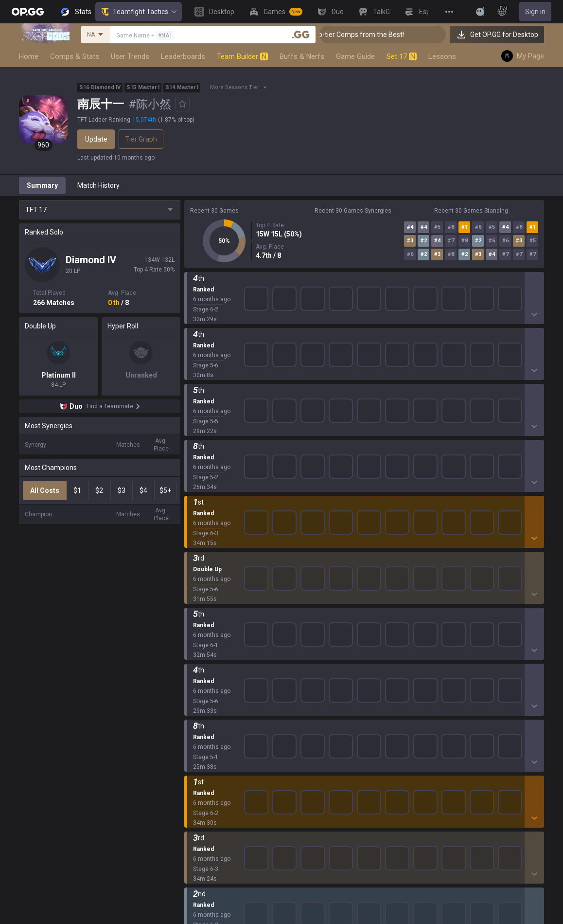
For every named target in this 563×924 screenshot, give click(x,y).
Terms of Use (449, 603)
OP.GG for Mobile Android (340, 592)
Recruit (525, 615)
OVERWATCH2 (207, 627)
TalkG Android (323, 685)
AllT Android (320, 615)
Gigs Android (321, 662)
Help (436, 615)
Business (528, 592)
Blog (113, 615)
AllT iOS (314, 627)
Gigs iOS (314, 673)
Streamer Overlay (211, 849)
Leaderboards (183, 56)
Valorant (197, 615)
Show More (364, 287)
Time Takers (203, 743)
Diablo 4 (196, 767)
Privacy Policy (452, 592)
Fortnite (196, 673)
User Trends (130, 56)
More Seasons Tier (235, 87)
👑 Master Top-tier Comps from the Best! (373, 35)
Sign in (535, 12)
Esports (196, 825)
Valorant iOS (321, 650)
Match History (98, 185)
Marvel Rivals (204, 662)
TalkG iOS (316, 697)
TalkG (193, 814)
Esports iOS (319, 720)
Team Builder (242, 56)
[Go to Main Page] (28, 12)
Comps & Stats (75, 56)
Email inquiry (448, 627)
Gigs (191, 837)
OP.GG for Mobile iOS (333, 603)
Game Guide (355, 56)
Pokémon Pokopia (212, 720)
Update (96, 139)
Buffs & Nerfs (302, 56)
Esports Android (326, 708)
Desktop (197, 779)
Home (29, 56)
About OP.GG (126, 592)
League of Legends (214, 592)
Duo (190, 802)
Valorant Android (327, 638)
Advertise (529, 603)
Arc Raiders (202, 697)
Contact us (445, 638)
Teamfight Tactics (139, 12)
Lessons (442, 56)
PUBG (193, 638)
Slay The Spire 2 (209, 732)
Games (195, 790)
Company (121, 603)
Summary (42, 185)
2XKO (193, 650)
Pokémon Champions (217, 755)
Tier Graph (141, 139)
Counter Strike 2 (209, 685)
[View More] (449, 12)
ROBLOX (197, 708)
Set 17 (402, 56)
